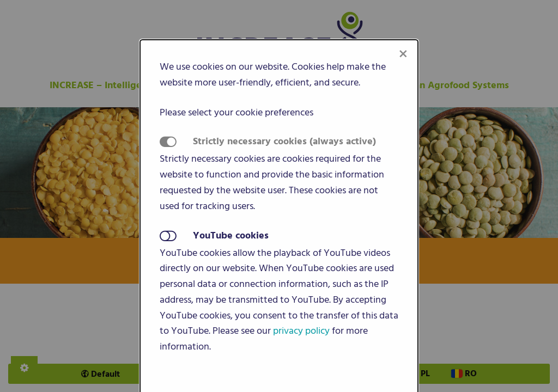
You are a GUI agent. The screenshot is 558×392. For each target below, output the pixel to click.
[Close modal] (403, 54)
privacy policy (301, 331)
